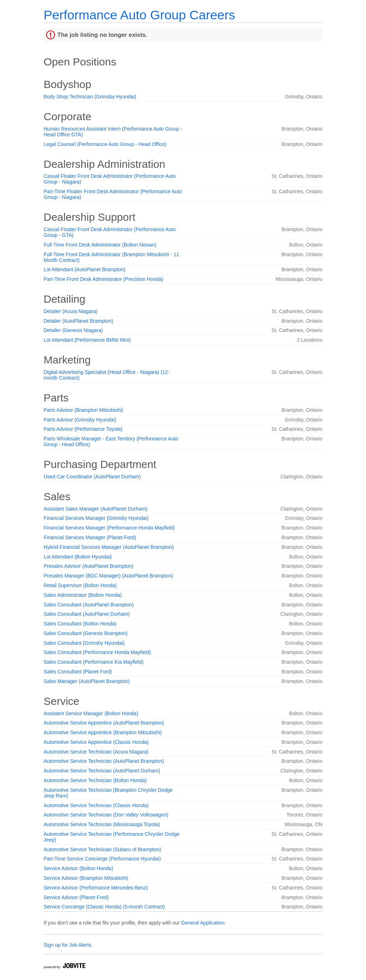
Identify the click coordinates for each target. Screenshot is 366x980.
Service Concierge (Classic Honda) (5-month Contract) (104, 907)
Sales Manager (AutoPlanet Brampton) (86, 681)
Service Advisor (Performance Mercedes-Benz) (96, 888)
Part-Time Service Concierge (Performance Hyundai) (102, 859)
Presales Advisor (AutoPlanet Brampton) (88, 566)
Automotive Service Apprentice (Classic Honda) (96, 742)
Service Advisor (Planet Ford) (76, 897)
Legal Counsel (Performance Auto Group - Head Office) (105, 144)
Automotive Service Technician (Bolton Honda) (95, 780)
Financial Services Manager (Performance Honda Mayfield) (109, 528)
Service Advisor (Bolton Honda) (78, 868)
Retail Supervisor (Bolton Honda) (80, 585)
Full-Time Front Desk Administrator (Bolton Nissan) (100, 245)
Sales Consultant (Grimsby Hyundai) (84, 643)
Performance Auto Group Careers (139, 15)
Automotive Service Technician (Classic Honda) (96, 805)
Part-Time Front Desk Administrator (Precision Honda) (103, 279)
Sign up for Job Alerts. (68, 945)
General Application (203, 923)
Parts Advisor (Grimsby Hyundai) (80, 420)
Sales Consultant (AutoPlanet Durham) (87, 614)
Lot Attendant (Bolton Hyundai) (78, 557)
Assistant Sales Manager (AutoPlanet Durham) (95, 509)
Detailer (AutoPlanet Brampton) (78, 321)
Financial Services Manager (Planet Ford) (90, 537)
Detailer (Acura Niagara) (71, 311)
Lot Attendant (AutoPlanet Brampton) (85, 269)
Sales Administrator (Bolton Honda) (83, 595)
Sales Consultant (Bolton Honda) (80, 624)
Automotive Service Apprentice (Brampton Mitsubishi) (103, 732)
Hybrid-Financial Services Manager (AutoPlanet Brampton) (109, 547)
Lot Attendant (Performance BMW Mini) (87, 340)
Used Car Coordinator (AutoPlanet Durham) (92, 477)
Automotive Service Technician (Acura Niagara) (96, 752)
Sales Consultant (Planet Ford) (78, 672)
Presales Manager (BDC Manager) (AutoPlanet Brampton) (108, 576)
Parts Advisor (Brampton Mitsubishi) (83, 410)
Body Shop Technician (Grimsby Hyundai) (90, 97)
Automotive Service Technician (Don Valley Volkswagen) (106, 815)
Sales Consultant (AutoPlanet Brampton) (89, 605)
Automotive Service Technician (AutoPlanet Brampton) (104, 761)
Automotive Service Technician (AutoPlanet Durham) (102, 771)
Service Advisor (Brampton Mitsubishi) (86, 878)
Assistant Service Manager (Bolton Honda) (91, 713)
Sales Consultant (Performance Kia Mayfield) (93, 662)
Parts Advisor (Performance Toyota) (83, 429)
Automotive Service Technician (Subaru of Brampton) (102, 849)
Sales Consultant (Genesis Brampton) (86, 633)
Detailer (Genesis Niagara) (73, 330)
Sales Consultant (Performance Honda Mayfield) (97, 652)
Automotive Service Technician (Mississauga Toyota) (102, 824)
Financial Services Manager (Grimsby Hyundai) (96, 518)
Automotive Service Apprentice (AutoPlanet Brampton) (104, 723)
